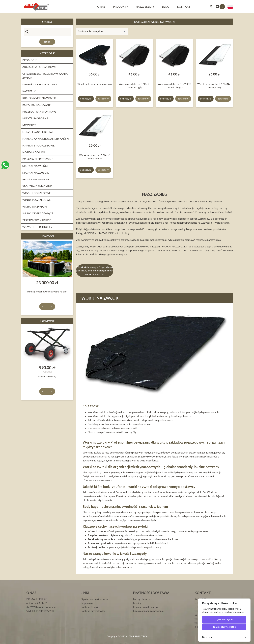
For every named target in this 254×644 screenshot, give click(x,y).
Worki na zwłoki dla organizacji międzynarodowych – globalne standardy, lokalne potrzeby (139, 416)
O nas (101, 7)
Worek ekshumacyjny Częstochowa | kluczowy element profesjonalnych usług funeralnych (95, 271)
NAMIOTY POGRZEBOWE (38, 145)
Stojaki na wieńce (35, 166)
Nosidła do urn (34, 152)
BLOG (166, 7)
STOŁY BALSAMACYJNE (37, 186)
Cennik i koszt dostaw (146, 607)
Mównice (29, 125)
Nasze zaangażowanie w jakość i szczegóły (112, 432)
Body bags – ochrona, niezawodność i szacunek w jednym (120, 424)
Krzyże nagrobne (35, 118)
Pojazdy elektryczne (38, 159)
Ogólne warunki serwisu (94, 599)
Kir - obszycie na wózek (39, 98)
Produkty (121, 7)
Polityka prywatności (93, 611)
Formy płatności (142, 599)
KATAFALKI (29, 91)
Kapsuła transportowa (40, 84)
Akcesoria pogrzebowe (39, 67)
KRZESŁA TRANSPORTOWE (39, 111)
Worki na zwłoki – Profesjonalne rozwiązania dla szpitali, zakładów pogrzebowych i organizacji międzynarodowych (153, 412)
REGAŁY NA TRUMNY (36, 179)
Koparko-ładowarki (37, 105)
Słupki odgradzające (38, 213)
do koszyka (86, 99)
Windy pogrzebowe (37, 200)
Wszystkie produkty (37, 227)
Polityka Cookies (90, 607)
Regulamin (87, 603)
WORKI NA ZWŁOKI (35, 206)
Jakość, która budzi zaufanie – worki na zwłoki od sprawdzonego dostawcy (130, 420)
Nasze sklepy (145, 7)
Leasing (137, 603)
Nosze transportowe (38, 132)
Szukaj (47, 42)
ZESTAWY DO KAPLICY (36, 220)
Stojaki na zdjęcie (36, 173)
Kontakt (184, 7)
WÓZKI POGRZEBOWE (36, 193)
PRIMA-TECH (140, 636)
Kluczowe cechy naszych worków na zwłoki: (113, 428)
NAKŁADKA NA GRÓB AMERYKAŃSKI (46, 139)
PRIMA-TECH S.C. (37, 599)
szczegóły (103, 99)
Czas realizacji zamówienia (148, 611)
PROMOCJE (30, 60)
